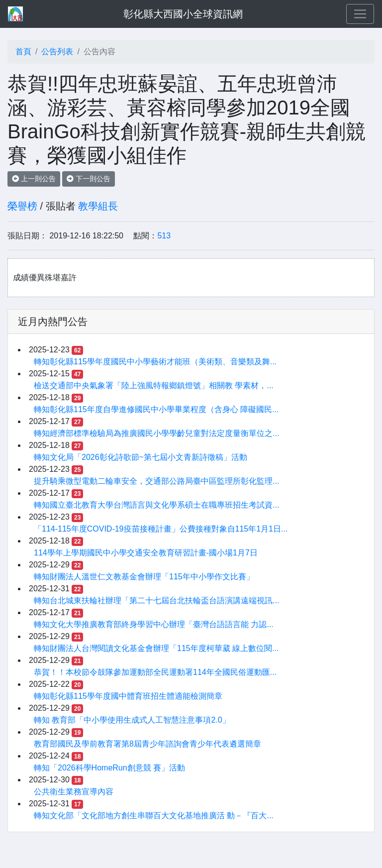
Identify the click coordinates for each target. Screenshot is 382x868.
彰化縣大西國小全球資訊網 (183, 14)
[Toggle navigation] (360, 14)
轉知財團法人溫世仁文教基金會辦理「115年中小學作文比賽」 (144, 577)
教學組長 (98, 206)
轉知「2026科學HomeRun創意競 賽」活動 (109, 768)
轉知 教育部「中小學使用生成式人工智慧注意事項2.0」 (132, 720)
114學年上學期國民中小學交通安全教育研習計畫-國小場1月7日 (146, 553)
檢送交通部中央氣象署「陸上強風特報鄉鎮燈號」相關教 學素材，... (154, 385)
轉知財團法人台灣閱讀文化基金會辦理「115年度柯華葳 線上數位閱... (156, 648)
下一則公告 (89, 179)
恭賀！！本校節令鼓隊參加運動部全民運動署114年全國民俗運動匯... (155, 672)
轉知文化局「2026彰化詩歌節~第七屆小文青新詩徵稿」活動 (141, 457)
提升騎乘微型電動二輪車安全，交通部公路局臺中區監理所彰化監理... (156, 481)
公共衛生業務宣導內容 (74, 792)
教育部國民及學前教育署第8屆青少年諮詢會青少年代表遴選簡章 (147, 744)
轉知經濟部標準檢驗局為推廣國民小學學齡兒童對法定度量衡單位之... (156, 433)
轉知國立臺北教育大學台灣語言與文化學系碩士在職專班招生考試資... (156, 505)
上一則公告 (34, 179)
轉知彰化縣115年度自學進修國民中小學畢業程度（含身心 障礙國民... (156, 409)
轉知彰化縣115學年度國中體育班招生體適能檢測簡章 (128, 696)
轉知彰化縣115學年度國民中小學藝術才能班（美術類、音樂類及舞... (155, 362)
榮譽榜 (22, 206)
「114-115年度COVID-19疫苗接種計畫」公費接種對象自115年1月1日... (161, 529)
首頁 (23, 52)
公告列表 (57, 52)
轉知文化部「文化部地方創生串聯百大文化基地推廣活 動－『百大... (154, 815)
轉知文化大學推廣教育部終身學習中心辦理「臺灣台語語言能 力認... (154, 624)
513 (164, 236)
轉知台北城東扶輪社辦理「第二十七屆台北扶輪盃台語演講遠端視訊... (156, 600)
